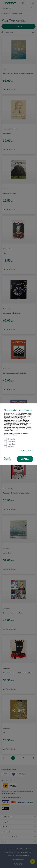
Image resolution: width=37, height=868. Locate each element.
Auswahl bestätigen (7, 459)
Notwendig (9, 439)
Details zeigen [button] (27, 451)
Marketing (9, 447)
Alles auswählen (25, 459)
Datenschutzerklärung (10, 435)
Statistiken (9, 444)
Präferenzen (10, 442)
